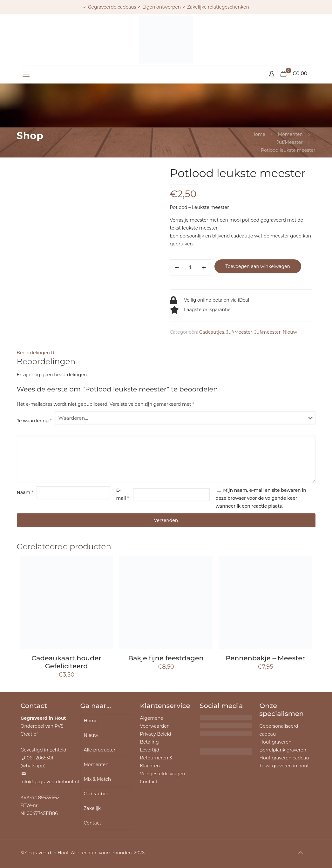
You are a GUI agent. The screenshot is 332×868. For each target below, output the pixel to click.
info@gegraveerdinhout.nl (50, 782)
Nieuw (290, 332)
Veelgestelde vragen (163, 774)
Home (258, 134)
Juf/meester (268, 332)
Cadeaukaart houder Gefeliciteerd (66, 662)
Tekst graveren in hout (284, 766)
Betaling (149, 742)
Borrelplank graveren (283, 750)
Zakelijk (92, 808)
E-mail (123, 494)
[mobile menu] (26, 74)
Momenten (290, 134)
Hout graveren (276, 742)
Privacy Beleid (156, 734)
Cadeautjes (212, 332)
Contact (93, 823)
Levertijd (150, 750)
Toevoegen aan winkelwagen (258, 266)
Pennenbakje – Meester (265, 658)
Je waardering (34, 421)
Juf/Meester (290, 142)
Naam (25, 492)
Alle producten (100, 750)
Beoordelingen (35, 353)
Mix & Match (98, 779)
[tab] (166, 353)
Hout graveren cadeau (284, 758)
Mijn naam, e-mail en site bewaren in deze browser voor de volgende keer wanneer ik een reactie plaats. (261, 498)
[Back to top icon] (300, 853)
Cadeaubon (97, 794)
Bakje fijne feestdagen (166, 658)
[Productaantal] (191, 268)
